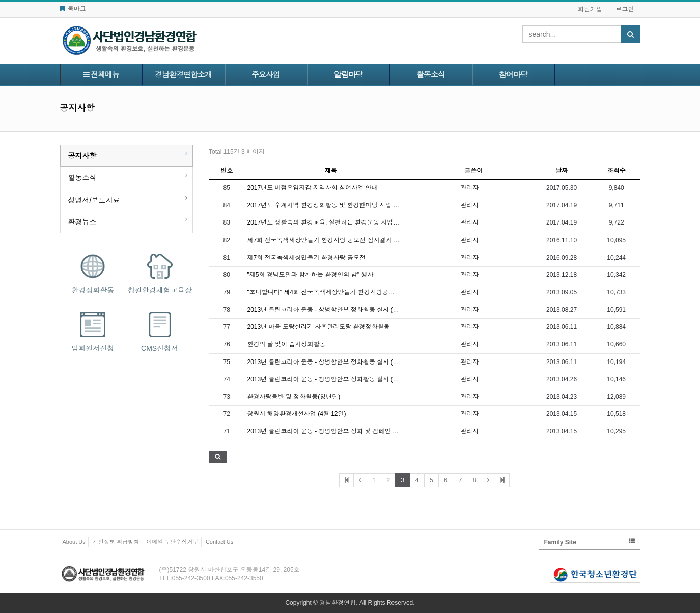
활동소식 (431, 75)
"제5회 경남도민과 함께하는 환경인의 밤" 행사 (311, 275)
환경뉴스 (82, 222)
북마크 (73, 9)
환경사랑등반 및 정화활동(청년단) (294, 397)
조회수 (617, 171)
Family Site (590, 542)
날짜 (562, 171)
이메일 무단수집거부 (173, 542)
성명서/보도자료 (94, 200)
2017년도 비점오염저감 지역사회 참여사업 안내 (313, 188)
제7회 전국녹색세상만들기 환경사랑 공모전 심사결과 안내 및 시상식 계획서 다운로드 (364, 240)
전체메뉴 (101, 75)
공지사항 (82, 156)
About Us (74, 542)
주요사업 (266, 75)
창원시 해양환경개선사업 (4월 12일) (297, 414)
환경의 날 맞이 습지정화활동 (287, 344)
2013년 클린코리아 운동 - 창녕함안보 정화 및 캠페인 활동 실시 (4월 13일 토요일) (358, 431)
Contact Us (219, 542)
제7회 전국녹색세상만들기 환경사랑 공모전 (307, 258)
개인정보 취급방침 (116, 542)
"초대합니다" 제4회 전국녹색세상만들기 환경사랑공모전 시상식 (334, 292)
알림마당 (348, 75)
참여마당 (513, 75)
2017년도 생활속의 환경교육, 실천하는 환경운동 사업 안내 (327, 222)
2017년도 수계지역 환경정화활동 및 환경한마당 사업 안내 (327, 205)
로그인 (625, 9)
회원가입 (590, 9)
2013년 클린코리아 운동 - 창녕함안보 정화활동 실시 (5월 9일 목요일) (342, 379)
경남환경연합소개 (183, 75)
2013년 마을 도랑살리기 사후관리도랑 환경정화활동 (319, 327)
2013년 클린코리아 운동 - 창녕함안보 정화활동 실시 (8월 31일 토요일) (343, 310)
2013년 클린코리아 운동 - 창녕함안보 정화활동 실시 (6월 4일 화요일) (342, 362)
